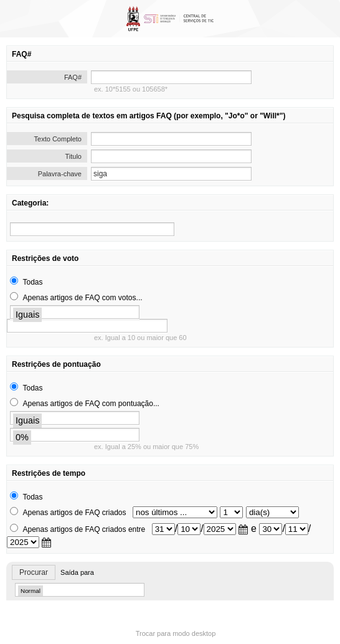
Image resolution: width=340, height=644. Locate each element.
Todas (32, 282)
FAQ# (73, 77)
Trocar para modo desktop (176, 633)
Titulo (74, 156)
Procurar (34, 572)
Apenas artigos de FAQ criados (74, 513)
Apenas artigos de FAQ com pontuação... (91, 404)
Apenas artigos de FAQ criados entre (84, 529)
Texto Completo (58, 139)
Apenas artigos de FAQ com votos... (82, 298)
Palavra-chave (60, 174)
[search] (92, 229)
